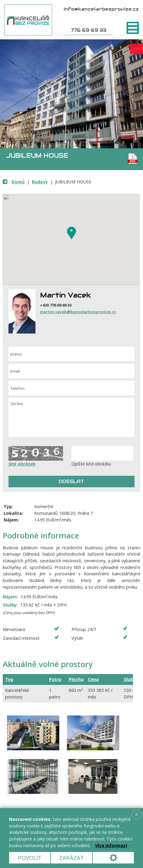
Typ (9, 679)
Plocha (76, 679)
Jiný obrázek (22, 464)
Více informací (111, 845)
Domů (18, 182)
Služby (131, 679)
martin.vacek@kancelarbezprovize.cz (78, 312)
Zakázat (71, 858)
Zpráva (72, 417)
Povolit (30, 858)
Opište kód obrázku (91, 464)
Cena (93, 679)
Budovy (40, 182)
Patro (55, 679)
